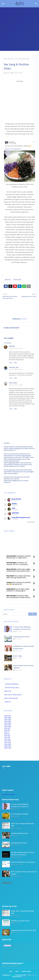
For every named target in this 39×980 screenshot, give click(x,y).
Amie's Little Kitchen (11, 698)
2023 (8, 721)
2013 (7, 739)
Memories (11, 59)
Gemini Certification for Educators (23, 862)
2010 (8, 744)
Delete (15, 363)
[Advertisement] (19, 28)
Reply (11, 363)
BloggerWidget (31, 522)
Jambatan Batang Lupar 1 (20, 833)
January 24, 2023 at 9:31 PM (16, 348)
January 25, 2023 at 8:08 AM (16, 370)
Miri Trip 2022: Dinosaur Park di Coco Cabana (24, 873)
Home (5, 59)
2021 (8, 725)
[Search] (15, 614)
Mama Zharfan (16, 499)
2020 (8, 727)
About (17, 971)
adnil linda (15, 513)
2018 (7, 730)
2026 (8, 716)
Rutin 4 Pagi (17, 656)
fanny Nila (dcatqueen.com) (21, 518)
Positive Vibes (17, 280)
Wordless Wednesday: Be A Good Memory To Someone (23, 854)
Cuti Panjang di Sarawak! (20, 814)
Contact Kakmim (26, 971)
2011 (7, 743)
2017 (7, 732)
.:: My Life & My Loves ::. (12, 688)
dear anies (13, 383)
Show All (8, 702)
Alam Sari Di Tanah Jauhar (13, 695)
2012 (8, 741)
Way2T (13, 975)
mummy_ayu (14, 367)
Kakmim (8, 73)
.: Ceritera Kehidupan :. (12, 684)
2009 (8, 746)
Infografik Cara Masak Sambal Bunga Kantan (24, 647)
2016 (7, 734)
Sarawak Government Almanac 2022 (24, 930)
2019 (7, 728)
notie (13, 508)
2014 (7, 737)
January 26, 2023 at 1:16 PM (16, 385)
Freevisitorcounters (9, 795)
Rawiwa (12, 346)
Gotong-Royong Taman (21, 637)
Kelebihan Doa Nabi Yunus (20, 921)
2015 (7, 736)
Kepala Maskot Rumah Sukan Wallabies (24, 667)
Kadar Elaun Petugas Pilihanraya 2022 (23, 825)
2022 (8, 723)
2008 (8, 748)
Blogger (24, 977)
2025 (8, 718)
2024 (8, 719)
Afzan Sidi (8, 691)
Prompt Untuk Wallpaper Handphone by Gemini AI (22, 628)
